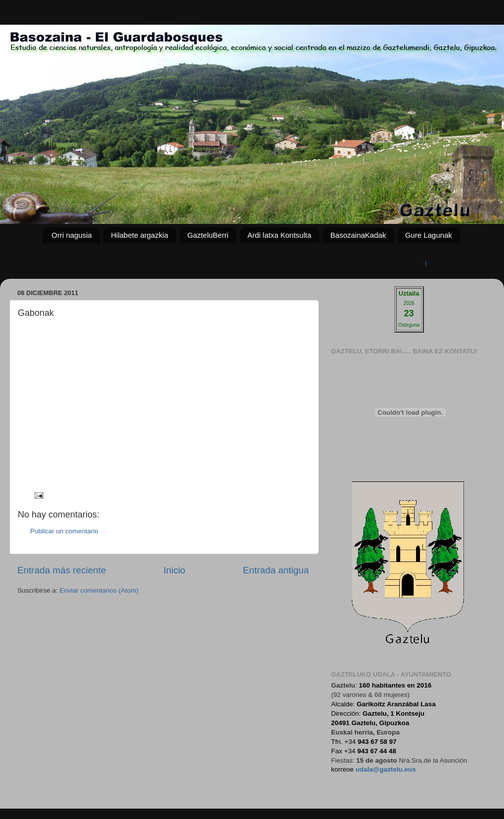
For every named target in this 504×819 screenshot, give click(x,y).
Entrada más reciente (62, 570)
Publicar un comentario (64, 531)
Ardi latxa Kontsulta (279, 235)
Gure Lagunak (429, 235)
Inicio (174, 570)
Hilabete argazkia (139, 235)
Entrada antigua (276, 570)
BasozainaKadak (358, 235)
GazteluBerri (208, 235)
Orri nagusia (72, 235)
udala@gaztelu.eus (386, 769)
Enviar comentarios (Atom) (99, 590)
